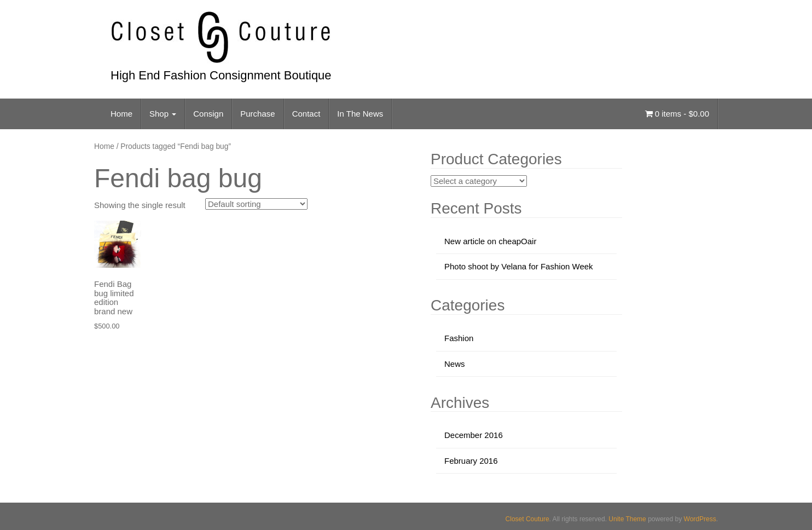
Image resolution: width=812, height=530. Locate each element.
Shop (163, 114)
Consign (208, 114)
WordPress (700, 519)
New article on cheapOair (490, 241)
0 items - (677, 114)
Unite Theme (627, 519)
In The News (360, 114)
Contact (306, 114)
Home (121, 114)
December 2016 (474, 435)
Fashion (459, 338)
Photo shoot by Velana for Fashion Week (519, 266)
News (455, 364)
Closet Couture (527, 519)
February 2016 (471, 461)
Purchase (257, 114)
